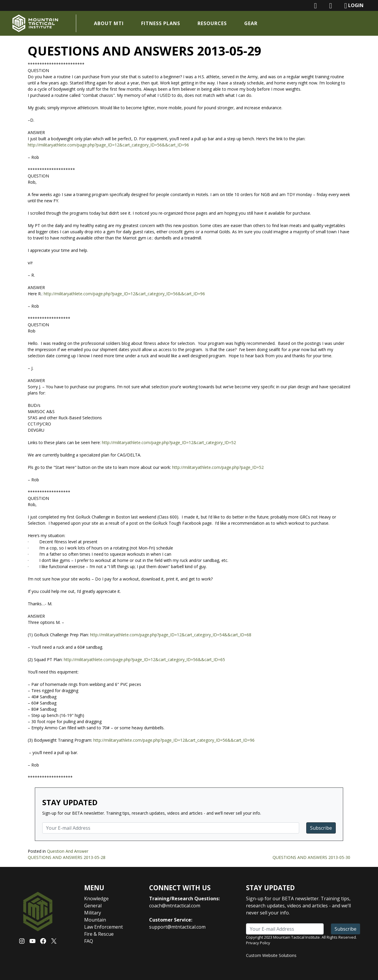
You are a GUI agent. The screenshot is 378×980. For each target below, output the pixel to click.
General (93, 906)
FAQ (89, 941)
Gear (252, 23)
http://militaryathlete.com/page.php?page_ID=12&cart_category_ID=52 (169, 442)
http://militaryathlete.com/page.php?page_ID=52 (218, 467)
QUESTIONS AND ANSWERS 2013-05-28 (67, 857)
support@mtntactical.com (177, 927)
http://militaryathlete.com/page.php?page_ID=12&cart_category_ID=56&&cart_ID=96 (108, 145)
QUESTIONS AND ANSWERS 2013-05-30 (311, 857)
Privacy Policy (258, 943)
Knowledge (96, 899)
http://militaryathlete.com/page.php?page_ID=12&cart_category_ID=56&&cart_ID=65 (144, 659)
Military (93, 913)
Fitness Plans (162, 23)
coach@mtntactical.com (175, 906)
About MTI (110, 23)
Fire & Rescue (99, 934)
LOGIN (354, 6)
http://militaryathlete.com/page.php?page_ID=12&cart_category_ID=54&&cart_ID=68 (171, 635)
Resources (213, 23)
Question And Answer (68, 851)
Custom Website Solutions (271, 955)
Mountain (95, 920)
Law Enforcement (104, 927)
